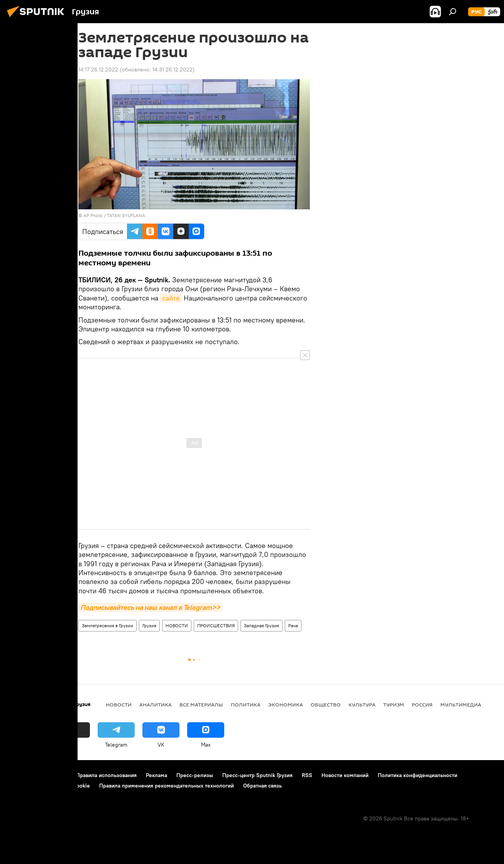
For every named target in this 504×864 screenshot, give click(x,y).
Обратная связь (262, 786)
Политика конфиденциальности (418, 775)
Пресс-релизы (195, 775)
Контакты (55, 775)
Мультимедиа (461, 704)
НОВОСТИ (177, 626)
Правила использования (106, 775)
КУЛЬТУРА (362, 704)
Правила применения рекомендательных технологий (167, 786)
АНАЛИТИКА (156, 704)
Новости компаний (345, 775)
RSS (307, 775)
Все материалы (201, 704)
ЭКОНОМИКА (286, 704)
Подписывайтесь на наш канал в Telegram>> (150, 607)
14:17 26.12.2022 (98, 70)
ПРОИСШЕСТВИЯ (216, 626)
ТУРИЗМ (394, 704)
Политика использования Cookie (49, 786)
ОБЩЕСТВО (326, 704)
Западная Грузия (261, 626)
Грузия (149, 626)
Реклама (156, 775)
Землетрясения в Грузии (107, 626)
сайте (171, 298)
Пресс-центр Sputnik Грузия (257, 775)
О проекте (21, 775)
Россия (422, 704)
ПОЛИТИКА (246, 704)
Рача (293, 626)
